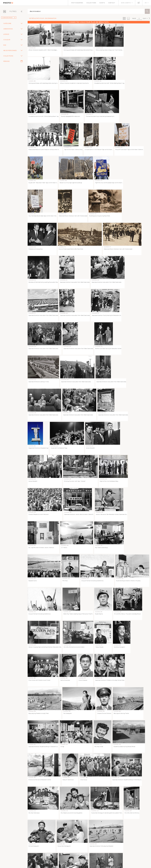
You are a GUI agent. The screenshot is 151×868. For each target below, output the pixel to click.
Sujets (102, 3)
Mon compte (126, 3)
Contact (112, 3)
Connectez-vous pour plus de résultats (89, 22)
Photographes (77, 3)
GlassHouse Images (9, 18)
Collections (91, 3)
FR (146, 3)
